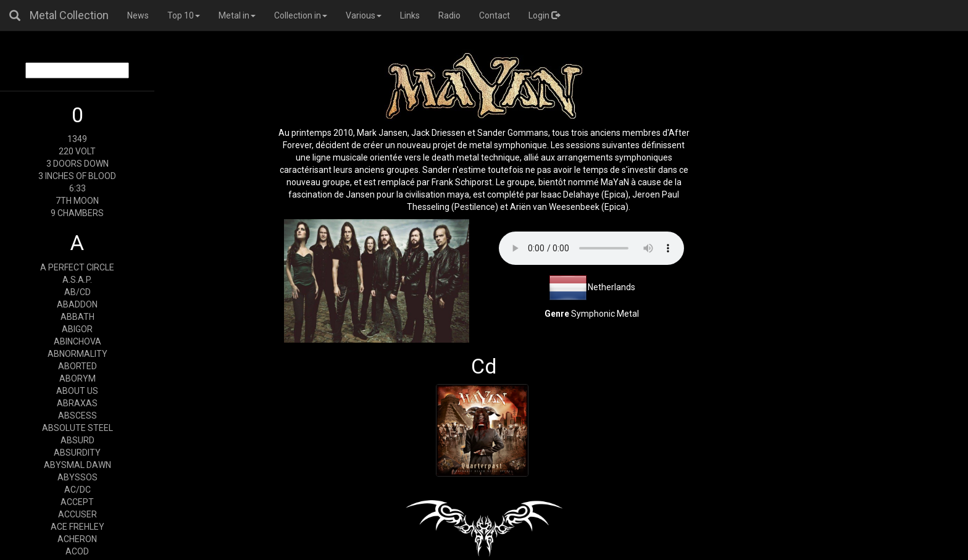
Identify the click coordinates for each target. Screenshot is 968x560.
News (138, 15)
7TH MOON (77, 201)
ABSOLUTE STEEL (77, 428)
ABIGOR (77, 329)
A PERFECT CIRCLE (77, 267)
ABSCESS (77, 416)
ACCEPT (77, 502)
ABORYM (77, 378)
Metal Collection (69, 15)
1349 (77, 139)
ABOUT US (77, 391)
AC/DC (77, 490)
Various (364, 15)
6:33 (77, 188)
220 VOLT (77, 151)
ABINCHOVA (77, 341)
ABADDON (77, 304)
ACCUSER (77, 514)
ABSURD (77, 440)
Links (410, 15)
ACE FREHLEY (77, 527)
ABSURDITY (77, 453)
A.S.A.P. (77, 280)
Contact (494, 15)
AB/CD (77, 292)
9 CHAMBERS (77, 213)
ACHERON (77, 539)
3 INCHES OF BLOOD (77, 176)
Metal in (237, 15)
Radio (449, 15)
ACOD (77, 551)
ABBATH (77, 317)
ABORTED (77, 366)
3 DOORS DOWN (77, 164)
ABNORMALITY (77, 354)
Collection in (301, 15)
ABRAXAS (77, 403)
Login (544, 15)
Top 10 (184, 15)
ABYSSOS (77, 477)
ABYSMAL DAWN (77, 465)
